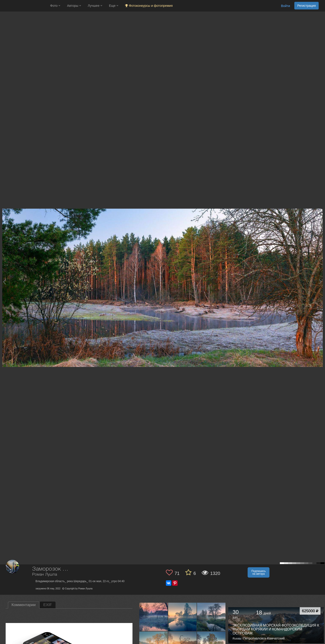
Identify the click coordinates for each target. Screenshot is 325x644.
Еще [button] (114, 6)
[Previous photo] (4, 282)
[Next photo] (320, 282)
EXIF (48, 605)
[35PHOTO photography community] (24, 6)
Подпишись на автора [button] (259, 572)
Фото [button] (55, 6)
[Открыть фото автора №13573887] (154, 617)
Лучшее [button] (95, 6)
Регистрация (306, 6)
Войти (286, 6)
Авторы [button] (74, 6)
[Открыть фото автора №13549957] (182, 617)
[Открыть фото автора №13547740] (211, 617)
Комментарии (24, 605)
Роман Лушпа (45, 575)
